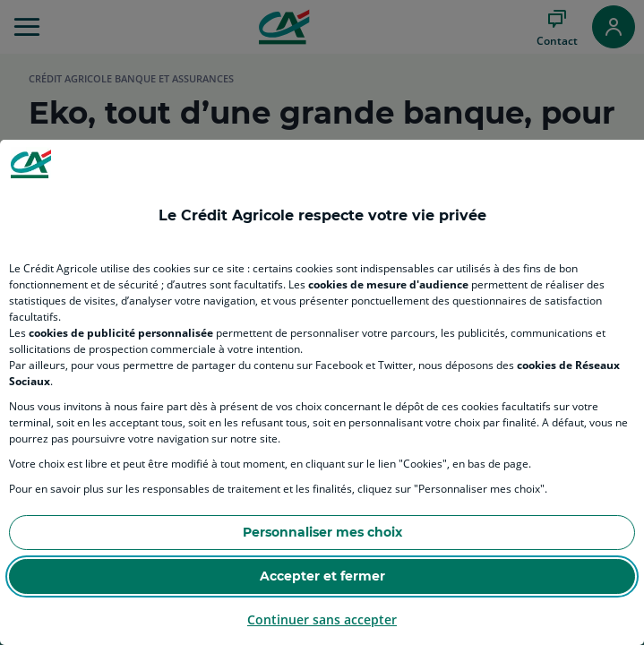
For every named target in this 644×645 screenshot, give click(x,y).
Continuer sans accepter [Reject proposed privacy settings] (322, 619)
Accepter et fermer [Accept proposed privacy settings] (322, 576)
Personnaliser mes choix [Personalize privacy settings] (322, 532)
